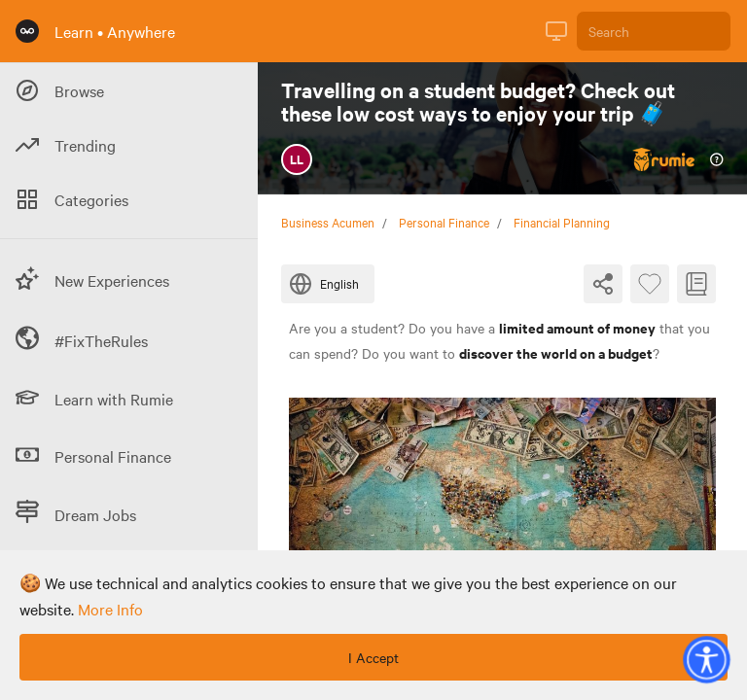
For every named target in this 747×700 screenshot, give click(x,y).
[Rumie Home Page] (27, 31)
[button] (706, 659)
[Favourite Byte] (650, 284)
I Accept (373, 657)
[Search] (654, 31)
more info (110, 609)
